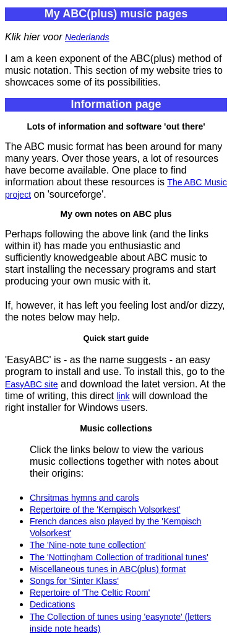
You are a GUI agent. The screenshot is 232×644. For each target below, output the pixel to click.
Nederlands (87, 37)
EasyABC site (32, 384)
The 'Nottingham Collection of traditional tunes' (119, 557)
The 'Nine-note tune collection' (88, 545)
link (123, 396)
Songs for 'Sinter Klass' (74, 581)
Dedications (52, 604)
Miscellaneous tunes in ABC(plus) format (108, 569)
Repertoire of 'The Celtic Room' (90, 593)
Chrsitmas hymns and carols (84, 498)
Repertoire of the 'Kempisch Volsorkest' (105, 509)
